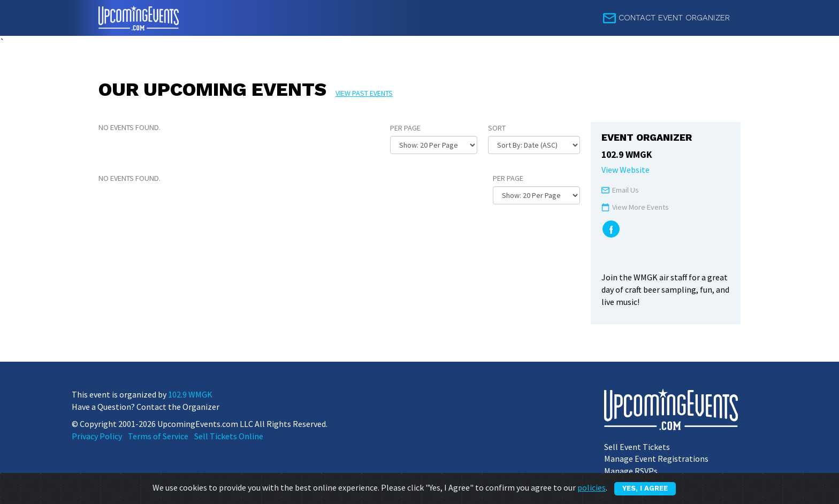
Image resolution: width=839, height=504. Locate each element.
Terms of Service (158, 436)
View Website (626, 170)
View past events (364, 93)
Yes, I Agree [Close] (645, 488)
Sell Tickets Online (229, 436)
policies (592, 487)
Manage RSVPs (631, 471)
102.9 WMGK (190, 394)
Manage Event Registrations (656, 459)
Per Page (405, 128)
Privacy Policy (97, 436)
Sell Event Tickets (637, 447)
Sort (497, 128)
